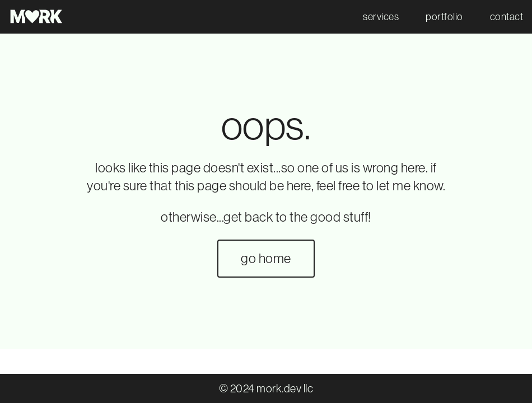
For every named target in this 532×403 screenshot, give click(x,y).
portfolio (444, 17)
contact (507, 17)
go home (266, 258)
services (381, 17)
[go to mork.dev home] (37, 17)
